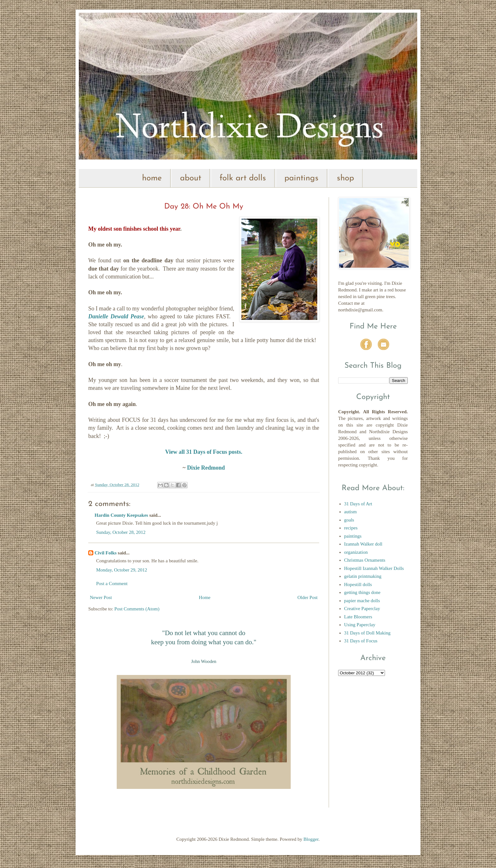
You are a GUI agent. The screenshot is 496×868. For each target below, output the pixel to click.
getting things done (362, 592)
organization (356, 552)
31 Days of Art (358, 504)
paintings (301, 178)
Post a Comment (112, 584)
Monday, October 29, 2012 (122, 570)
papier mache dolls (362, 601)
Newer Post (101, 597)
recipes (351, 528)
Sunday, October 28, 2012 (121, 532)
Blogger (311, 839)
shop (345, 178)
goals (349, 520)
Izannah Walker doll (363, 544)
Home (205, 597)
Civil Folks (106, 553)
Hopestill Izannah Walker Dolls (374, 568)
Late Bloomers (358, 617)
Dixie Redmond (206, 468)
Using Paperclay (360, 625)
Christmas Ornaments (365, 560)
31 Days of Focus (361, 641)
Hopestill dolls (358, 584)
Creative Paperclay (362, 609)
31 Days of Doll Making (367, 633)
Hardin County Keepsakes (121, 515)
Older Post (307, 597)
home (152, 178)
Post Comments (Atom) (137, 609)
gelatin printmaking (363, 576)
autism (350, 512)
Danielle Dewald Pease (116, 316)
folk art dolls (243, 178)
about (191, 178)
